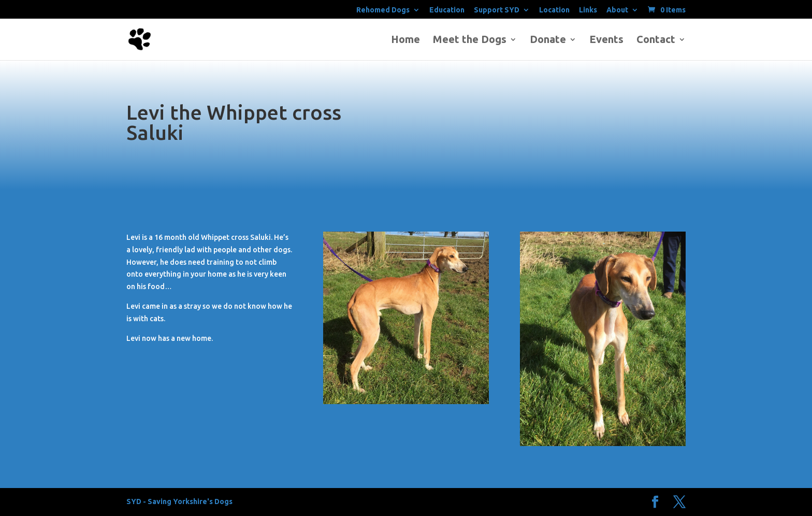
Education (447, 10)
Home (405, 40)
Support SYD (497, 10)
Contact (656, 40)
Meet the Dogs (470, 40)
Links (588, 10)
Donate (548, 40)
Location (554, 10)
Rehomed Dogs (383, 10)
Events (606, 40)
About (617, 10)
